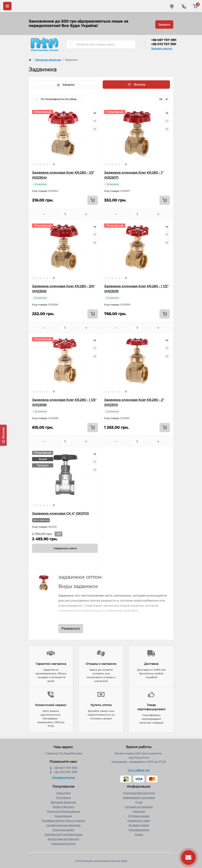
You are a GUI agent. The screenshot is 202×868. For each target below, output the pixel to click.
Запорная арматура (48, 58)
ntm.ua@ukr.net (139, 769)
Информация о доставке (139, 796)
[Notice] (65, 547)
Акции (139, 833)
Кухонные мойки (63, 828)
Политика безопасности (139, 792)
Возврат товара (139, 824)
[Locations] (172, 6)
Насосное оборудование (63, 810)
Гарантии (139, 810)
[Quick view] (95, 112)
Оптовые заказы (139, 815)
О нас (139, 801)
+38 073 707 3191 (164, 43)
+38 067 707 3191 (164, 39)
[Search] (71, 43)
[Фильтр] (3, 435)
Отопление (63, 796)
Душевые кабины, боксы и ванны (63, 819)
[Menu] (7, 6)
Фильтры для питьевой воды (63, 833)
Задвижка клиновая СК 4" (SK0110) (60, 512)
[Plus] (86, 213)
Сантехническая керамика (63, 824)
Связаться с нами (139, 819)
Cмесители (63, 792)
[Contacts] (184, 6)
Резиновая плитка (63, 842)
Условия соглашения (139, 805)
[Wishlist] (95, 119)
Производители (139, 828)
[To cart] (93, 199)
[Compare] (95, 127)
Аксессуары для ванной (63, 838)
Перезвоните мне (63, 776)
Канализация (63, 815)
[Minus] (44, 213)
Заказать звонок (162, 47)
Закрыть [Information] (164, 23)
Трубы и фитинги (63, 805)
